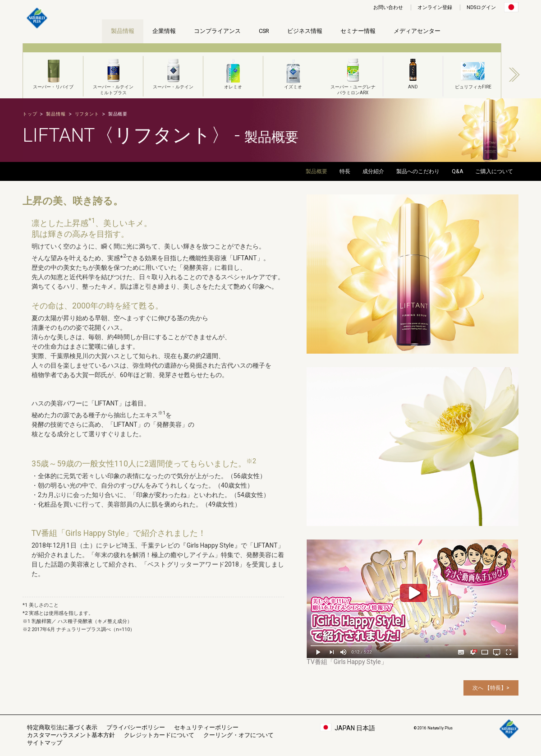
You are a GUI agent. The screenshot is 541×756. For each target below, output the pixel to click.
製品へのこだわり (418, 171)
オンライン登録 (435, 7)
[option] (53, 71)
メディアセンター (417, 31)
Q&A (457, 171)
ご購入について (494, 171)
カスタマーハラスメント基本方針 (71, 735)
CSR (264, 31)
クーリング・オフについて (238, 735)
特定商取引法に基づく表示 (62, 727)
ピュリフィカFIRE (473, 73)
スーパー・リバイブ (53, 73)
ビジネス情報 (305, 31)
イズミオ (293, 73)
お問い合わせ (388, 7)
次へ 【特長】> (491, 688)
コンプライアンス (217, 31)
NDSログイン (481, 7)
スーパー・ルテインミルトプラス (113, 76)
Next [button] (514, 74)
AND (413, 73)
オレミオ (233, 73)
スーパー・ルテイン (173, 73)
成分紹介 (373, 171)
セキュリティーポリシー (206, 727)
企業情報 (164, 31)
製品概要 (316, 171)
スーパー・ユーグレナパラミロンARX (353, 76)
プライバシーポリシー (136, 727)
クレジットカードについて (159, 735)
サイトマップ (45, 743)
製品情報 (123, 31)
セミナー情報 (358, 31)
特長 (345, 171)
